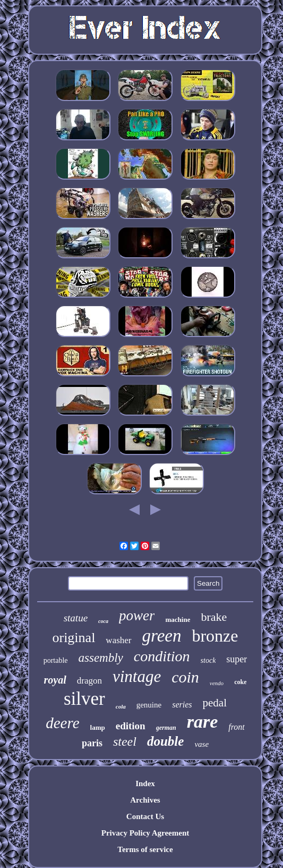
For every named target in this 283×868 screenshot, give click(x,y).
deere (62, 723)
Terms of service (145, 849)
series (182, 705)
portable (56, 660)
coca (103, 621)
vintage (137, 676)
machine (178, 620)
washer (118, 640)
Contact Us (145, 816)
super (237, 659)
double (165, 741)
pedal (215, 703)
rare (203, 722)
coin (185, 677)
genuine (149, 705)
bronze (215, 636)
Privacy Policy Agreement (145, 833)
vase (201, 744)
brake (214, 617)
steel (125, 741)
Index (145, 783)
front (237, 727)
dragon (89, 681)
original (74, 638)
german (166, 728)
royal (55, 680)
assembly (101, 658)
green (162, 636)
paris (92, 743)
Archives (145, 800)
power (137, 616)
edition (131, 726)
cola (121, 706)
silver (84, 699)
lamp (98, 727)
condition (162, 656)
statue (76, 618)
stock (208, 660)
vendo (217, 683)
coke (240, 682)
